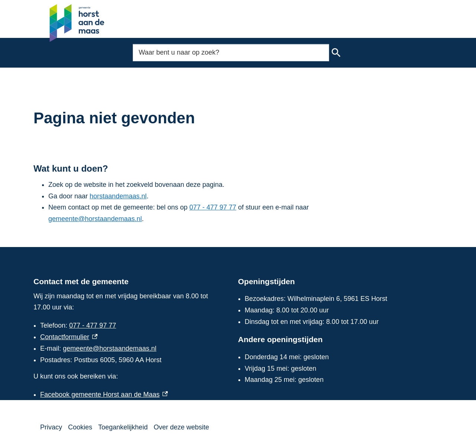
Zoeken (336, 53)
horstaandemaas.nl (118, 196)
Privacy (51, 427)
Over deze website (181, 427)
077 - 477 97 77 (213, 207)
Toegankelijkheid (123, 427)
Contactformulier (69, 337)
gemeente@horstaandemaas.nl (95, 219)
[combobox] (231, 53)
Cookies (80, 427)
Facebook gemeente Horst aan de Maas (104, 395)
